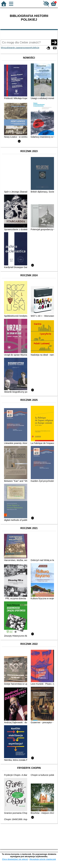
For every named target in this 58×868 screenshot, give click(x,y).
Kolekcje (35, 48)
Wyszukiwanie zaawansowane (16, 48)
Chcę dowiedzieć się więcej (15, 859)
